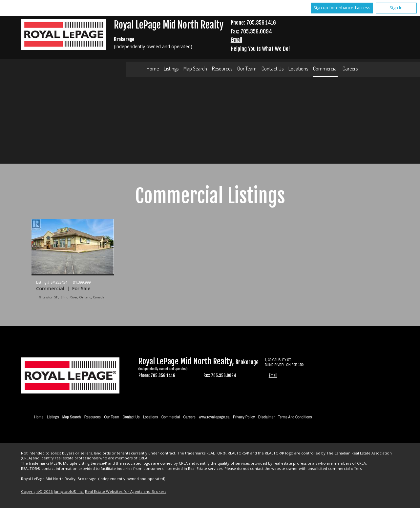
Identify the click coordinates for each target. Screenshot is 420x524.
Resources (222, 69)
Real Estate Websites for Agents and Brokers (126, 491)
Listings (171, 69)
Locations (298, 69)
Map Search (195, 69)
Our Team (247, 69)
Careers (350, 69)
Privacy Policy (244, 417)
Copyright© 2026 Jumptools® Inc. (52, 491)
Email (236, 40)
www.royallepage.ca (214, 417)
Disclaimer (266, 417)
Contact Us (273, 69)
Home (153, 69)
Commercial (325, 69)
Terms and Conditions (295, 417)
